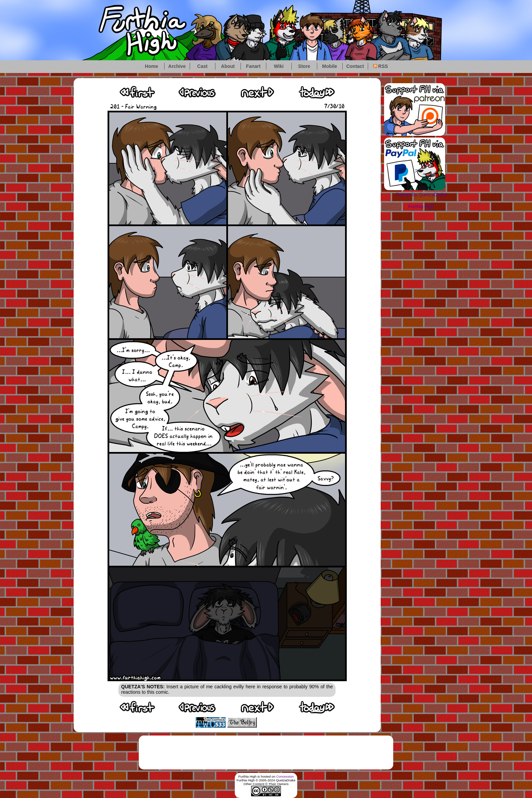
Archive (177, 66)
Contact (355, 66)
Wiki (279, 66)
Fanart (253, 66)
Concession (285, 776)
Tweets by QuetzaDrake (421, 195)
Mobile (329, 66)
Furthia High (421, 206)
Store (304, 66)
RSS (381, 66)
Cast (202, 66)
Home (151, 66)
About (228, 66)
